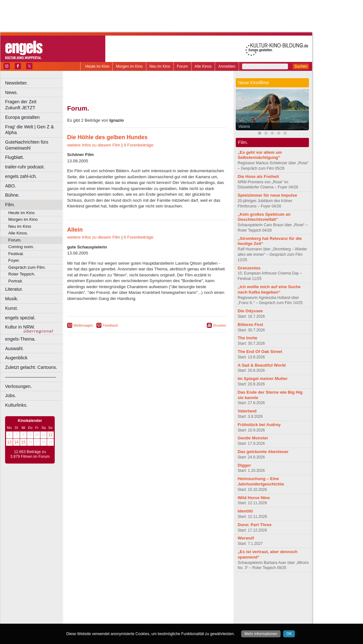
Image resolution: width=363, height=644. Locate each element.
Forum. (15, 240)
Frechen (116, 604)
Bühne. (12, 195)
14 (16, 442)
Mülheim (145, 609)
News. (11, 92)
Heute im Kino (97, 66)
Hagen (157, 604)
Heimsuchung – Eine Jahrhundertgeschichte (261, 481)
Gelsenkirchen (137, 604)
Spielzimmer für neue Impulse (267, 195)
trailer (147, 593)
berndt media (119, 587)
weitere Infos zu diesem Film (94, 145)
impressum (143, 587)
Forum (182, 66)
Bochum (98, 598)
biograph (96, 593)
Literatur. (14, 289)
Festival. (16, 254)
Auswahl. (14, 349)
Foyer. (14, 260)
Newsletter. (16, 83)
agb (182, 587)
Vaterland (247, 411)
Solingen (148, 614)
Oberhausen (178, 609)
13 (9, 442)
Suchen (301, 66)
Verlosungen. (18, 386)
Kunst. (12, 308)
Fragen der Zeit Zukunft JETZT (35, 105)
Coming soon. (21, 247)
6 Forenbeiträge (139, 237)
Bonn (112, 598)
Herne (170, 604)
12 (50, 435)
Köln (192, 604)
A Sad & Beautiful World (262, 365)
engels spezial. (20, 318)
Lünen (131, 609)
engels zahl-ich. (21, 176)
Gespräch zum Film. (27, 267)
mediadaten (198, 587)
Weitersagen (83, 325)
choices (113, 593)
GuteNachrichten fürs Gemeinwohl (27, 145)
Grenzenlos (249, 268)
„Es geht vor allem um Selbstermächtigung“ (260, 155)
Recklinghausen (125, 614)
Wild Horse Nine (254, 498)
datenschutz (166, 587)
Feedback (110, 325)
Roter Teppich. (22, 274)
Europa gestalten (22, 117)
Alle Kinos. (18, 233)
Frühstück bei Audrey (259, 425)
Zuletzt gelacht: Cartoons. (31, 367)
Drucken (220, 325)
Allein (75, 230)
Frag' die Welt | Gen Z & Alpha (29, 130)
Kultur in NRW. (20, 327)
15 (23, 442)
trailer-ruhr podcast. (25, 167)
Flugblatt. (14, 157)
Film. (10, 205)
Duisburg (194, 598)
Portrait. (16, 281)
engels (128, 593)
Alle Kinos (203, 66)
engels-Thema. (20, 339)
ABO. (10, 186)
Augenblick (16, 358)
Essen (101, 604)
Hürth (182, 604)
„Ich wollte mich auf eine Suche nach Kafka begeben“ (269, 289)
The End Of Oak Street (260, 352)
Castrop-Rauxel (131, 598)
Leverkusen (114, 609)
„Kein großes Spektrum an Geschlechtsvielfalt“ (264, 217)
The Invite (248, 338)
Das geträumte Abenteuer (263, 452)
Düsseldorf (175, 598)
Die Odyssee (250, 311)
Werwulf (246, 538)
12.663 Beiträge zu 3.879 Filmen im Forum (30, 454)
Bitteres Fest (250, 325)
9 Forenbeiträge (139, 145)
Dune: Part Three (255, 525)
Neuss (160, 609)
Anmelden (227, 66)
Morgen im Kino (129, 66)
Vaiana (244, 126)
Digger (244, 465)
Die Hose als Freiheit (258, 176)
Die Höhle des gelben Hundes (107, 137)
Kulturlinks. (16, 405)
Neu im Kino (160, 66)
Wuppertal (173, 614)
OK (289, 634)
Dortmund (155, 598)
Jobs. (10, 396)
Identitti (245, 511)
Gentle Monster (253, 438)
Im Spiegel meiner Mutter (263, 379)
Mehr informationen (261, 634)
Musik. (12, 299)
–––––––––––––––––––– (31, 377)
